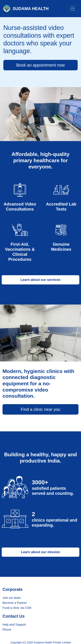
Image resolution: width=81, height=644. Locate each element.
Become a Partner (15, 603)
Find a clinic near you (40, 409)
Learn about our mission (40, 552)
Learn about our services (40, 280)
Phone (7, 630)
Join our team (12, 598)
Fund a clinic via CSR (17, 608)
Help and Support (14, 625)
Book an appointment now (40, 65)
